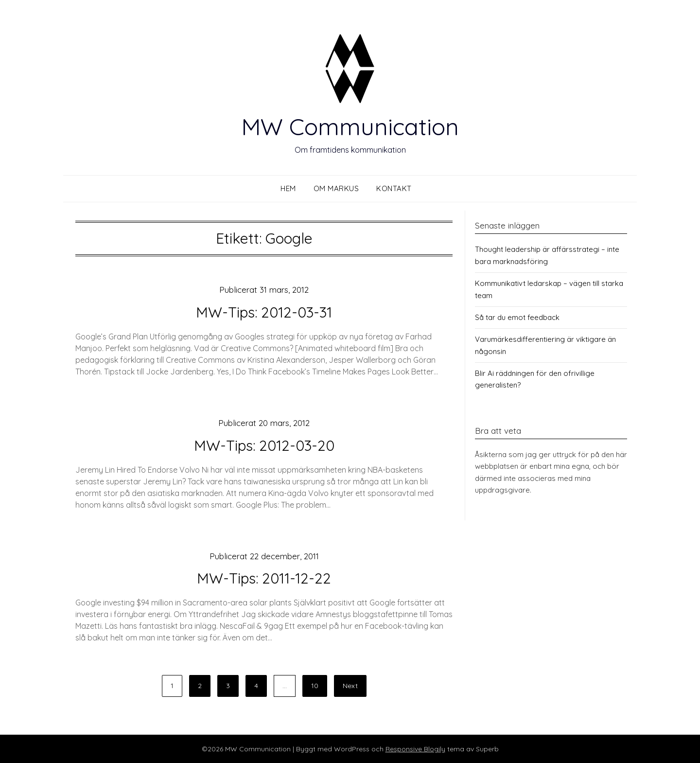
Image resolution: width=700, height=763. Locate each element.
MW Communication (350, 126)
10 (315, 686)
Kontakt (394, 188)
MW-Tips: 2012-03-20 (264, 445)
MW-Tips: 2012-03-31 (264, 312)
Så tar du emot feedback (517, 317)
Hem (288, 188)
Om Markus (336, 188)
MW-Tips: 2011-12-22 (264, 578)
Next (350, 686)
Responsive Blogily (415, 749)
